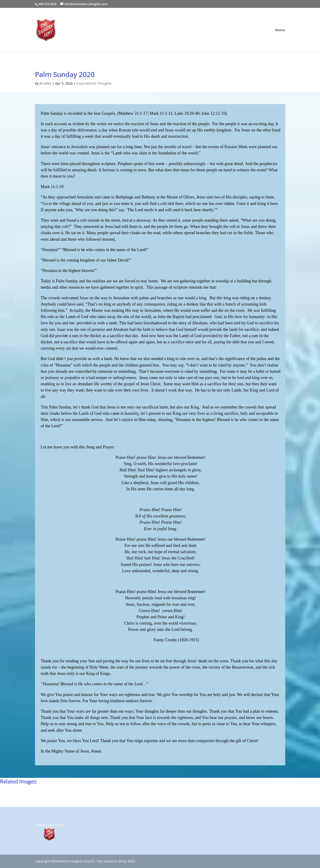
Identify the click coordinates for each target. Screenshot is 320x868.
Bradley (46, 83)
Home (280, 30)
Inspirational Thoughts (94, 83)
